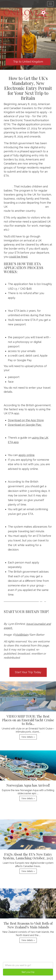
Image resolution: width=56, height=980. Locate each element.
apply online (27, 455)
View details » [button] (28, 737)
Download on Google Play (25, 425)
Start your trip (28, 972)
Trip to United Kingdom (28, 62)
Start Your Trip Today (28, 672)
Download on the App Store (26, 420)
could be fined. (18, 257)
